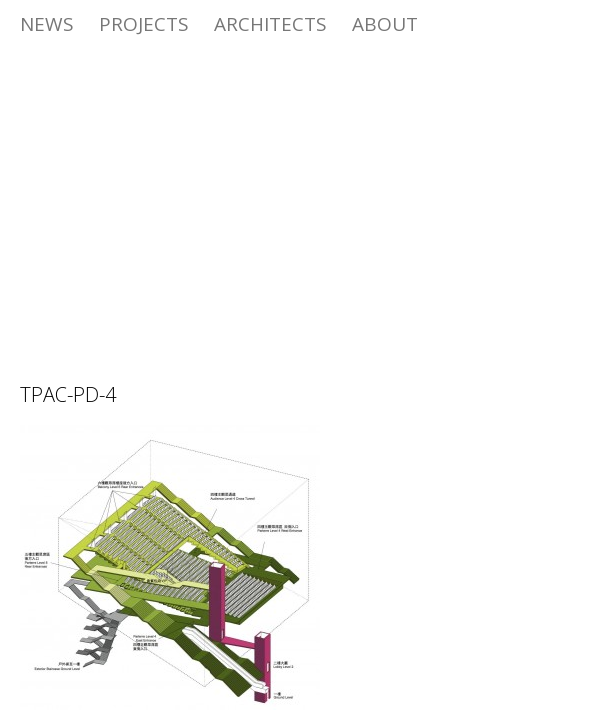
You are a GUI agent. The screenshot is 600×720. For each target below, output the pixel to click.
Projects (144, 24)
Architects (270, 24)
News (47, 24)
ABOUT (385, 24)
